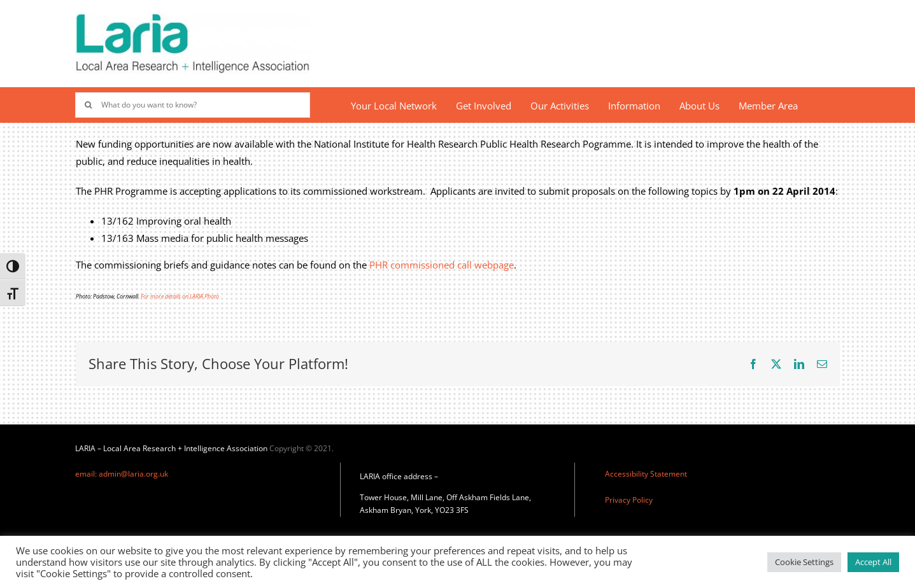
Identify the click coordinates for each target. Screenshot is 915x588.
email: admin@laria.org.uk (122, 474)
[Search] (88, 105)
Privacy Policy (629, 500)
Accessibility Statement (646, 474)
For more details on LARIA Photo (180, 296)
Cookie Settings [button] (804, 562)
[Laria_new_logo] (192, 17)
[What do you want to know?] (192, 105)
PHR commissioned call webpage (442, 265)
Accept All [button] (873, 562)
